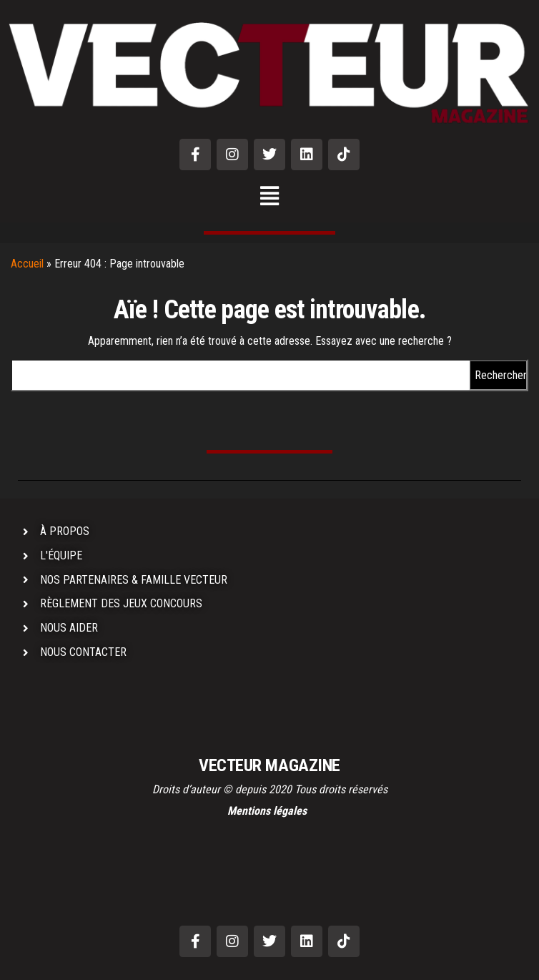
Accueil (27, 264)
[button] (270, 197)
